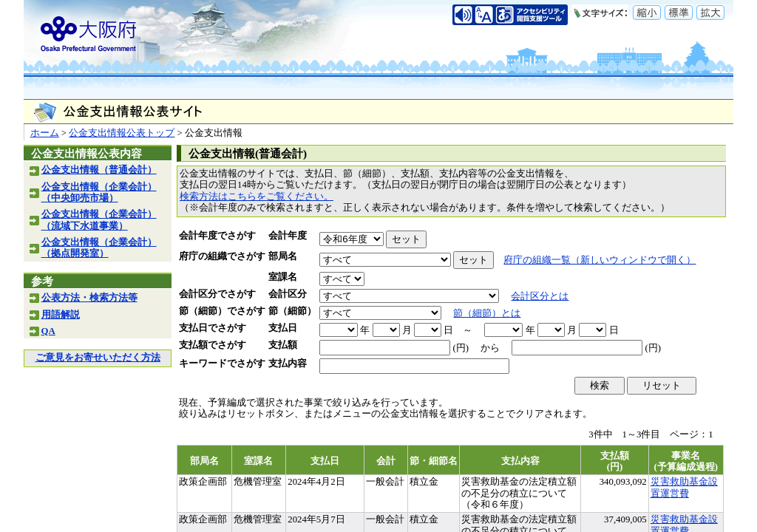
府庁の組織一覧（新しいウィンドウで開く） (600, 260)
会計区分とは (540, 296)
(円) (461, 348)
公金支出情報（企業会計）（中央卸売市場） (99, 192)
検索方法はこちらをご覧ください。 (257, 197)
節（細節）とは (487, 313)
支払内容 (288, 364)
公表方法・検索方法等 (89, 298)
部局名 (283, 256)
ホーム (45, 133)
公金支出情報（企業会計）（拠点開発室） (99, 248)
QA (48, 331)
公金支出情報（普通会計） (99, 170)
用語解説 (61, 315)
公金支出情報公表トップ (122, 133)
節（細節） (292, 311)
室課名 (283, 277)
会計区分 (288, 294)
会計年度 (288, 236)
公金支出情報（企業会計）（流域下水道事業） (99, 220)
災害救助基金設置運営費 (684, 487)
